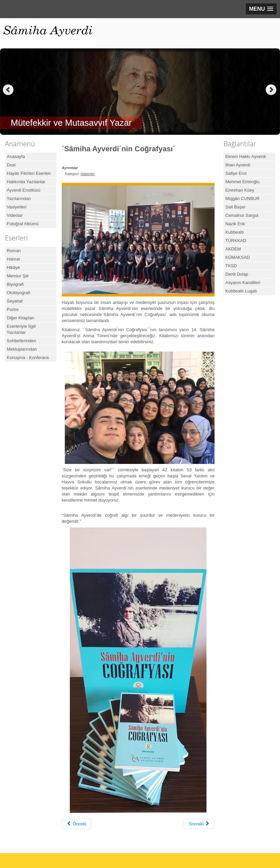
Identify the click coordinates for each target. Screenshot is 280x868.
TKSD (231, 266)
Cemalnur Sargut (242, 215)
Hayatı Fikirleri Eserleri (29, 173)
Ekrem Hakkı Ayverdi (245, 156)
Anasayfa (16, 156)
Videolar (15, 215)
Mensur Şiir (18, 276)
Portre (13, 309)
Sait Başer (235, 207)
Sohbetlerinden (21, 341)
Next (272, 90)
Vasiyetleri (17, 207)
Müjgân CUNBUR (242, 199)
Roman (14, 251)
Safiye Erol (236, 173)
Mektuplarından (22, 349)
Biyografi (15, 284)
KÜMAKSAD (238, 257)
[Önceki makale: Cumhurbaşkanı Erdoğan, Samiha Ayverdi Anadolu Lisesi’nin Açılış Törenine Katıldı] (77, 824)
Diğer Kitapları (20, 318)
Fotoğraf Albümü (23, 224)
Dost (11, 165)
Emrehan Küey (240, 190)
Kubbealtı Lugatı (241, 291)
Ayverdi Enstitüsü (24, 190)
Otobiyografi (18, 293)
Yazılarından (19, 199)
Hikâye (13, 267)
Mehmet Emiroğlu (242, 182)
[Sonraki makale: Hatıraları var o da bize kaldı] (199, 824)
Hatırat (13, 259)
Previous (8, 90)
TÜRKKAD (236, 241)
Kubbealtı (235, 232)
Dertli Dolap (237, 274)
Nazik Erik (235, 224)
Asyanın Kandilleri (243, 283)
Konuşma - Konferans (28, 358)
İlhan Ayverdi (238, 165)
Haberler (88, 174)
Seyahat (15, 301)
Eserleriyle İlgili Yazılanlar (21, 329)
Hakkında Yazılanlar (26, 182)
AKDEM (233, 249)
